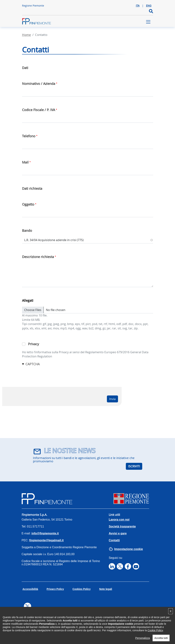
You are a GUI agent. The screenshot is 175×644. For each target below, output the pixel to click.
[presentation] (50, 374)
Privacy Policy (55, 589)
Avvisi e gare (118, 533)
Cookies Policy (82, 589)
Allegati (28, 300)
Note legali (106, 589)
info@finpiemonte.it (45, 533)
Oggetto (28, 204)
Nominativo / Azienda (39, 84)
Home (26, 35)
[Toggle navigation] (148, 22)
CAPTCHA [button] (33, 364)
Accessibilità (30, 589)
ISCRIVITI (134, 466)
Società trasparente (122, 526)
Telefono (29, 136)
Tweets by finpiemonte (38, 614)
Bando (27, 231)
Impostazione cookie (128, 549)
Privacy (34, 344)
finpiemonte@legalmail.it (46, 540)
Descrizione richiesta (38, 257)
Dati (25, 68)
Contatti (114, 540)
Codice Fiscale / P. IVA (39, 110)
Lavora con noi (119, 520)
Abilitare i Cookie (98, 622)
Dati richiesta (32, 188)
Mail (25, 162)
